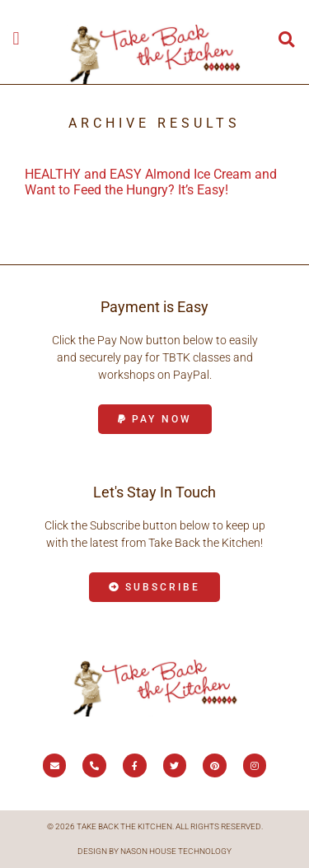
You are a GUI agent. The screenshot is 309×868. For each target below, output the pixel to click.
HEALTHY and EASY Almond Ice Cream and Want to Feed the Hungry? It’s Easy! (151, 182)
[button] (16, 38)
